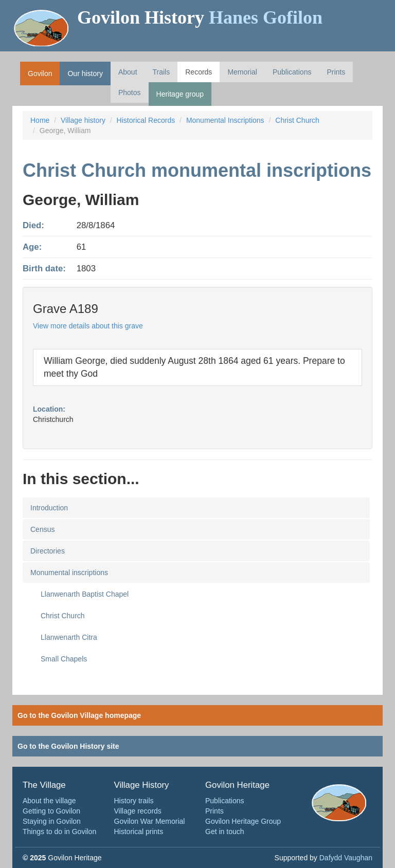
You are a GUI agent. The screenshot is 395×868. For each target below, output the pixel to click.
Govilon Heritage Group (243, 821)
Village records (138, 811)
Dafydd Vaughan (346, 858)
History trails (134, 801)
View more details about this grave (88, 326)
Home (40, 120)
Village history (83, 120)
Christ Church (297, 120)
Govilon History (200, 17)
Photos (130, 93)
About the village (49, 801)
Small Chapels (64, 659)
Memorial (242, 72)
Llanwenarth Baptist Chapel (85, 594)
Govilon (40, 73)
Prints (336, 72)
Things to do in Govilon (59, 832)
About (128, 72)
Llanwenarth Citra (69, 637)
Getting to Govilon (51, 811)
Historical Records (146, 120)
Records (199, 72)
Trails (161, 72)
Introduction (49, 508)
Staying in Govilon (52, 821)
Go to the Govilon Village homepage (79, 715)
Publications (292, 72)
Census (42, 529)
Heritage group (180, 94)
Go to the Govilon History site (68, 746)
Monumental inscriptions (69, 572)
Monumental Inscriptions (225, 120)
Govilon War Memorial (150, 821)
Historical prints (139, 832)
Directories (48, 551)
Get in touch (225, 832)
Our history (85, 73)
